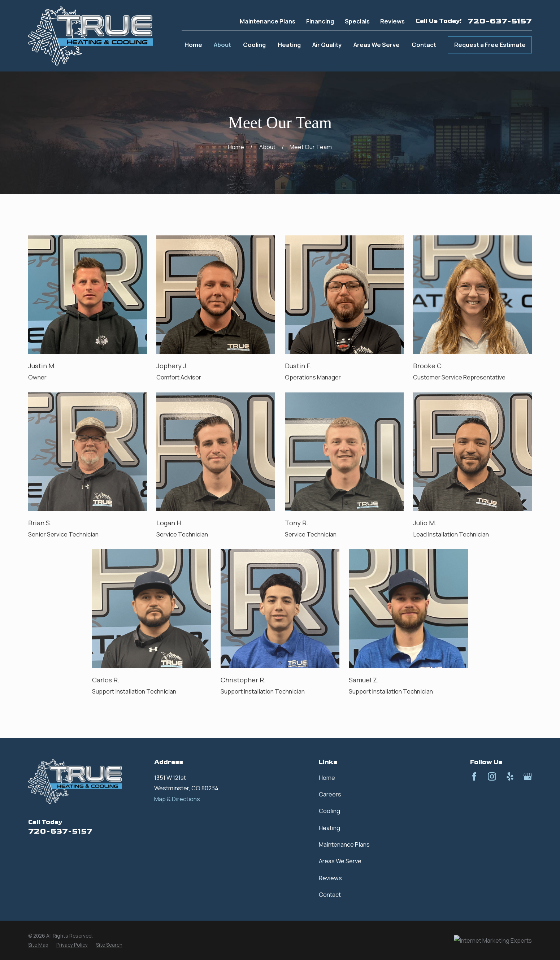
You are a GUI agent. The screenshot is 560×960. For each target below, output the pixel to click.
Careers (330, 794)
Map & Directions (177, 799)
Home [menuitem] (193, 45)
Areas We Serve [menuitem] (377, 45)
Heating (329, 828)
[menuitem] (38, 945)
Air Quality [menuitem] (327, 45)
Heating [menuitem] (289, 45)
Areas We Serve (340, 861)
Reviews (392, 21)
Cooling (329, 811)
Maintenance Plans (268, 21)
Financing (320, 21)
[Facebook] (474, 776)
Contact (330, 894)
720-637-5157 (500, 21)
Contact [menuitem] (424, 45)
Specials (357, 21)
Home (327, 777)
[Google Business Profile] (528, 776)
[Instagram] (492, 776)
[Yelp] (510, 776)
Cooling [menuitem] (254, 45)
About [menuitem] (222, 45)
